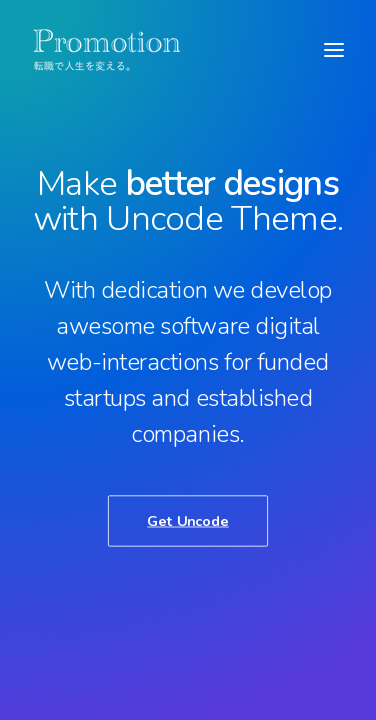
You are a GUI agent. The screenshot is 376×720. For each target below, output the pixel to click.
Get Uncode (188, 520)
